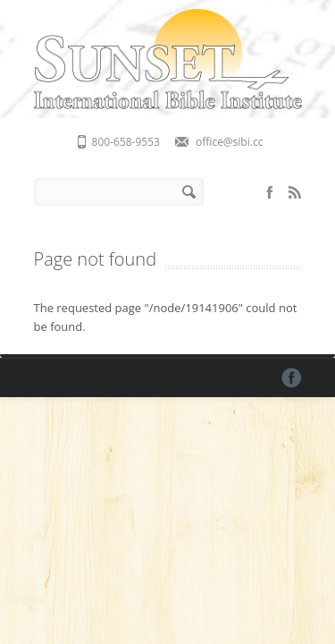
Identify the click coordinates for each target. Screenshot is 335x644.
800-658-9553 (126, 142)
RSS (295, 192)
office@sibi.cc (229, 142)
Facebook (270, 192)
